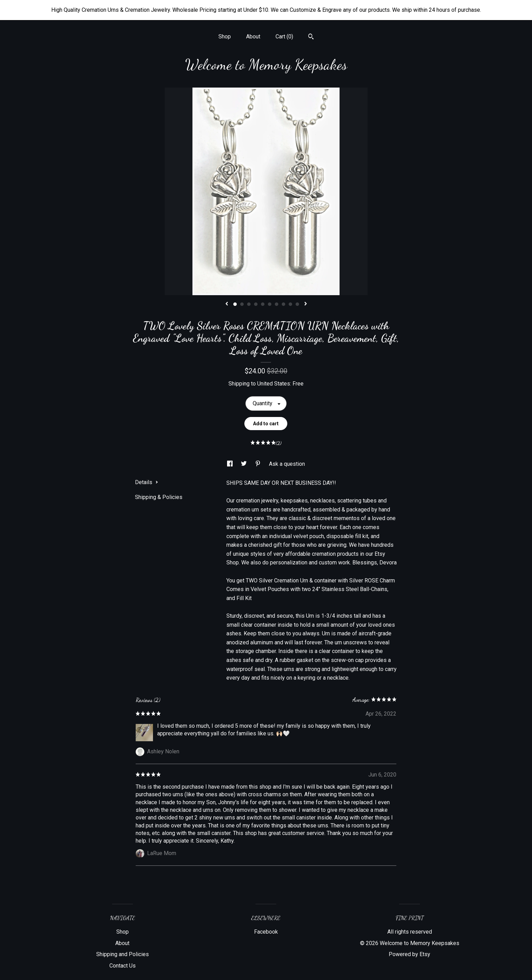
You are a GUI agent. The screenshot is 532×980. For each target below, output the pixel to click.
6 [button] (270, 304)
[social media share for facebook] (231, 464)
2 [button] (242, 304)
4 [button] (256, 304)
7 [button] (277, 304)
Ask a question (287, 464)
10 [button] (297, 304)
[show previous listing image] (227, 304)
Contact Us (123, 966)
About (253, 37)
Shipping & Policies (159, 497)
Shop (225, 37)
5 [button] (263, 304)
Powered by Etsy (409, 954)
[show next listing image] (306, 304)
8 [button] (283, 304)
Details (147, 482)
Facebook (266, 932)
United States (274, 384)
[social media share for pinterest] (259, 464)
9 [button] (290, 304)
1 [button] (235, 304)
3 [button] (249, 304)
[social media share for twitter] (245, 464)
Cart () (284, 37)
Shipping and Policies (123, 954)
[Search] (311, 37)
